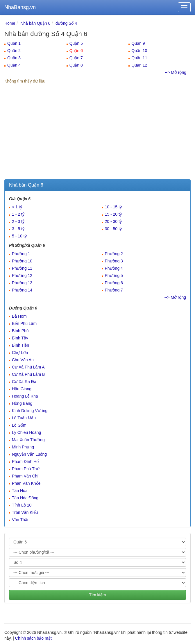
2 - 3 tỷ (18, 221)
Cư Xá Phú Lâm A (28, 367)
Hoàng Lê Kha (25, 396)
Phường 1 (21, 254)
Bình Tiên (20, 345)
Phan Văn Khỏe (26, 483)
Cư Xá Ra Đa (24, 382)
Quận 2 (14, 51)
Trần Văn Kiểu (25, 512)
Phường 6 (114, 283)
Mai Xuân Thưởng (28, 440)
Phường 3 (114, 261)
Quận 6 (76, 51)
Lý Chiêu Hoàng (26, 432)
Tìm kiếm (98, 595)
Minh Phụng (23, 447)
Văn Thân (21, 520)
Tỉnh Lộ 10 (22, 505)
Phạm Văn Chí (25, 476)
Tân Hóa (20, 491)
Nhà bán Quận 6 (35, 23)
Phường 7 (114, 290)
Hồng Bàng (22, 403)
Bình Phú (20, 331)
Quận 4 (14, 65)
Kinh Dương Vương (30, 411)
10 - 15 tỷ (113, 207)
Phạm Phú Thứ (26, 469)
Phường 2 (114, 254)
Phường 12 (22, 276)
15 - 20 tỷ (113, 214)
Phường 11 (22, 268)
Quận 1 (14, 43)
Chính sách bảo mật (33, 638)
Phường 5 (114, 276)
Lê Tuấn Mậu (24, 418)
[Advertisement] (98, 136)
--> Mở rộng (176, 72)
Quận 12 (139, 65)
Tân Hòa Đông (25, 498)
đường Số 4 (66, 23)
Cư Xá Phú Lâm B (28, 374)
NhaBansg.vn (20, 7)
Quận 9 (138, 43)
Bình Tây (20, 338)
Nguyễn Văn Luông (29, 454)
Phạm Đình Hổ (25, 461)
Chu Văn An (23, 360)
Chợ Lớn (20, 353)
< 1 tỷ (17, 207)
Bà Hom (19, 316)
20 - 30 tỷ (113, 221)
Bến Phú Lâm (24, 323)
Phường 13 (22, 283)
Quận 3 (14, 58)
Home (10, 23)
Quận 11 (139, 58)
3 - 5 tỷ (18, 229)
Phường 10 (22, 261)
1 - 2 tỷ (18, 214)
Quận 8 (76, 65)
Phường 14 (22, 290)
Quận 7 (76, 58)
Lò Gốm (19, 425)
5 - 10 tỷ (19, 236)
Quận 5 (76, 43)
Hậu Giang (22, 389)
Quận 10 (139, 51)
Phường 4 (114, 268)
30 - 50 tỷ (113, 229)
